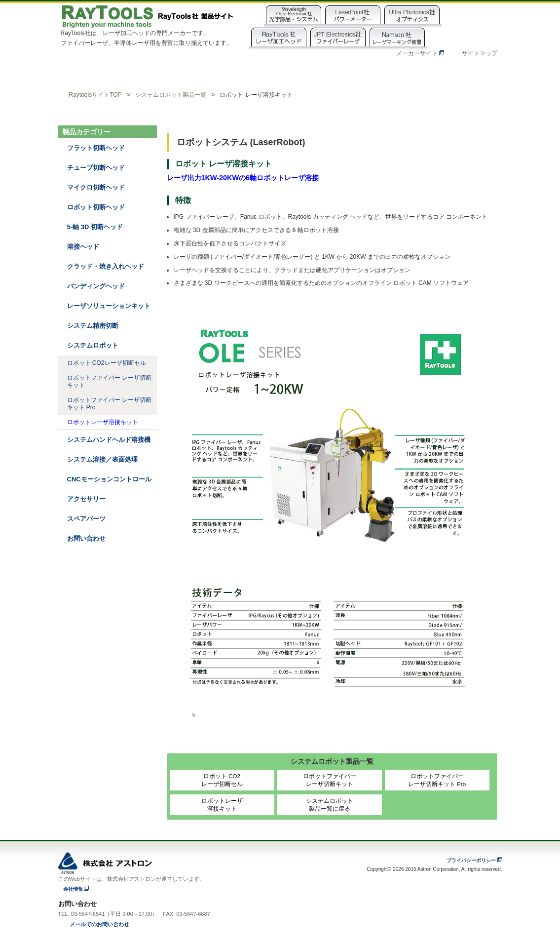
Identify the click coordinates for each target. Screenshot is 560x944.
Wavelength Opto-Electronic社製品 (294, 17)
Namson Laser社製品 (397, 39)
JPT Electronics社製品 (338, 39)
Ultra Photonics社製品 (412, 17)
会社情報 (73, 889)
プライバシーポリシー (471, 860)
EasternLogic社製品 (471, 17)
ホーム (88, 74)
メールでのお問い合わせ (99, 924)
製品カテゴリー (159, 74)
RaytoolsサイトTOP (95, 95)
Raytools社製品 (279, 39)
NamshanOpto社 (456, 39)
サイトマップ (480, 53)
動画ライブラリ (230, 74)
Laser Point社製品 (353, 17)
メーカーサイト (420, 53)
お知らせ (373, 74)
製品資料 (301, 74)
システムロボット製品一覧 (171, 95)
